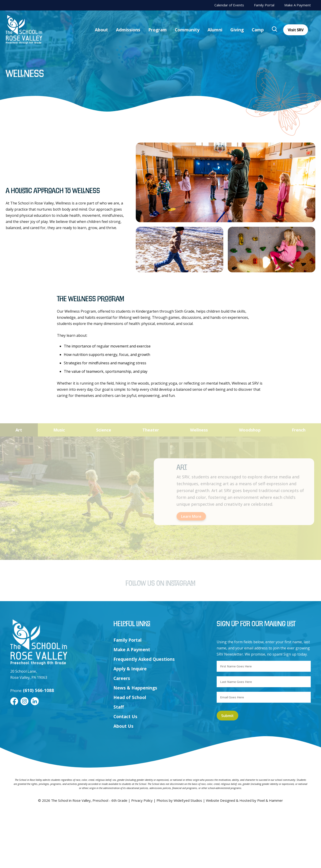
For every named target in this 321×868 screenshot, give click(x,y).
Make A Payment (298, 5)
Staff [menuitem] (119, 764)
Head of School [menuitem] (130, 755)
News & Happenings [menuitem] (135, 745)
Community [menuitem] (187, 30)
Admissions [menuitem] (128, 30)
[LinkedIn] (35, 759)
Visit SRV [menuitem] (296, 30)
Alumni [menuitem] (215, 30)
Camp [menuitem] (258, 30)
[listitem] (226, 182)
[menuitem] (275, 30)
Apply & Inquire (130, 726)
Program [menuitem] (158, 30)
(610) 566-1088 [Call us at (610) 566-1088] (39, 748)
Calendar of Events (229, 5)
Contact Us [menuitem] (125, 774)
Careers (122, 736)
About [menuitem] (101, 30)
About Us (123, 784)
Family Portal (264, 5)
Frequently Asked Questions (144, 717)
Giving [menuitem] (237, 30)
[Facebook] (14, 759)
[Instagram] (24, 759)
